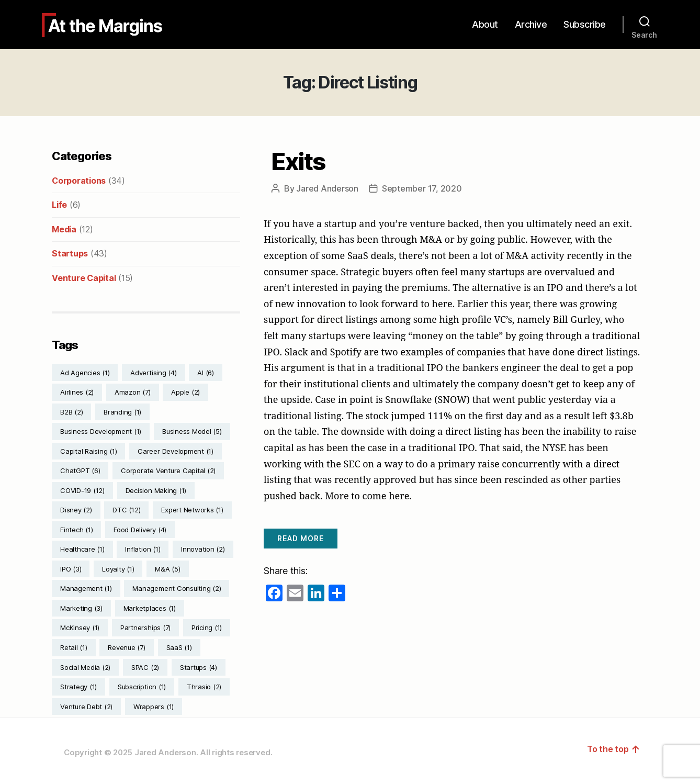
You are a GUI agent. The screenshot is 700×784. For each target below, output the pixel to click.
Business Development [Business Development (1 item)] (101, 431)
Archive (531, 24)
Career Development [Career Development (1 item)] (176, 451)
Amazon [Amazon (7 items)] (133, 392)
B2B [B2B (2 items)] (71, 412)
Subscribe (585, 24)
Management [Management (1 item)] (86, 588)
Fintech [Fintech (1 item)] (76, 530)
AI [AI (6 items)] (206, 373)
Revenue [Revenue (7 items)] (126, 647)
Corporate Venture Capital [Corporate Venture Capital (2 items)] (168, 471)
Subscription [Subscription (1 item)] (142, 687)
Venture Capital (84, 278)
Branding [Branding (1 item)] (122, 412)
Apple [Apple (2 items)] (185, 392)
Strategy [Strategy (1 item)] (78, 687)
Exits (298, 161)
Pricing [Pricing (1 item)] (207, 628)
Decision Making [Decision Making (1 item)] (156, 490)
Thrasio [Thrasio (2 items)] (204, 687)
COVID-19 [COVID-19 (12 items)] (82, 490)
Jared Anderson (327, 188)
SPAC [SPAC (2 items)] (145, 667)
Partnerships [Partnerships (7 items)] (145, 628)
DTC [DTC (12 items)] (126, 510)
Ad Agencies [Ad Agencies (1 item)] (85, 373)
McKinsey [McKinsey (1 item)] (80, 628)
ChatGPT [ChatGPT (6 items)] (80, 471)
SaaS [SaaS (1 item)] (179, 647)
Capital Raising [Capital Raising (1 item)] (88, 451)
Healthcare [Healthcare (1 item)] (82, 549)
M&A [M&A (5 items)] (167, 569)
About (485, 24)
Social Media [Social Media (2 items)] (85, 667)
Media (64, 229)
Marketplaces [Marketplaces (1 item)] (150, 608)
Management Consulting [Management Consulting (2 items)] (177, 588)
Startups (70, 253)
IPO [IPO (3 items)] (71, 569)
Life (59, 205)
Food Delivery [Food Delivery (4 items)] (140, 530)
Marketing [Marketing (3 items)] (81, 608)
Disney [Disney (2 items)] (76, 510)
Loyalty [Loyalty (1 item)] (118, 569)
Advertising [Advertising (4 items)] (153, 373)
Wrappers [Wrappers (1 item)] (154, 707)
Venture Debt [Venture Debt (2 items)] (86, 707)
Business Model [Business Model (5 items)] (192, 431)
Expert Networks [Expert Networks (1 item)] (192, 510)
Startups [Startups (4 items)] (199, 667)
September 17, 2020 (422, 188)
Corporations (79, 181)
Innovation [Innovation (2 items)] (203, 549)
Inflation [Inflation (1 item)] (143, 549)
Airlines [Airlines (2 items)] (77, 392)
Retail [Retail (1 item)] (74, 647)
